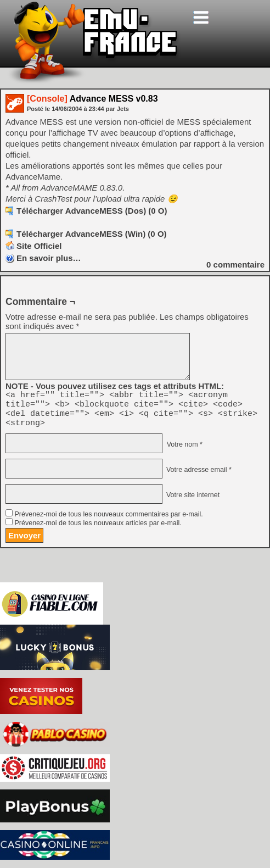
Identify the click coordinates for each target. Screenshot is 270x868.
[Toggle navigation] (201, 17)
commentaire (235, 265)
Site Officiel (39, 246)
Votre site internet (192, 502)
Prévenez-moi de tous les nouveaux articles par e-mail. (98, 530)
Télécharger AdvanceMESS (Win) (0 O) (92, 234)
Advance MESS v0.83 (92, 99)
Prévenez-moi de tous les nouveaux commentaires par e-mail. (108, 521)
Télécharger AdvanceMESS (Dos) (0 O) (92, 211)
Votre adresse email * (198, 476)
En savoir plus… (49, 258)
